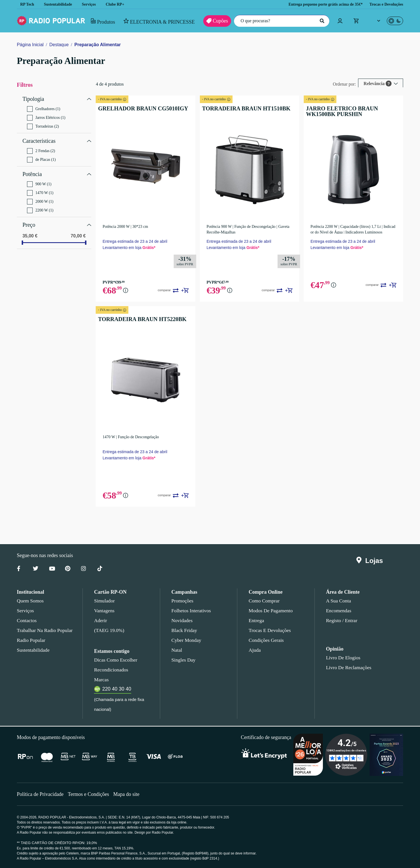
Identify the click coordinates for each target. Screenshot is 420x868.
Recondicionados (110, 670)
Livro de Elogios (341, 658)
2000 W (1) (41, 197)
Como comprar (264, 601)
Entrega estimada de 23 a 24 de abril (135, 241)
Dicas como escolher (114, 660)
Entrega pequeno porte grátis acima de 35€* (318, 4)
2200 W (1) (41, 206)
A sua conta (339, 601)
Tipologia (33, 98)
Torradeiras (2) (44, 125)
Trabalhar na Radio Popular (44, 630)
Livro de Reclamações (347, 667)
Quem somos (30, 601)
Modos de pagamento (270, 611)
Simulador (104, 601)
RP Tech (27, 4)
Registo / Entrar (342, 620)
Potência (33, 171)
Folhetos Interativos (191, 611)
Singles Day (182, 660)
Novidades (182, 620)
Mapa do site (130, 794)
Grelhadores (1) (44, 108)
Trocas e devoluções (269, 630)
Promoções (182, 601)
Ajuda (254, 650)
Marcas (101, 680)
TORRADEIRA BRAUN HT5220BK (137, 319)
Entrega (256, 620)
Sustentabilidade (60, 4)
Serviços (93, 4)
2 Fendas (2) (42, 148)
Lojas (371, 561)
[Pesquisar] (321, 21)
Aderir (100, 620)
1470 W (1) (40, 189)
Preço (29, 220)
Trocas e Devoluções (385, 4)
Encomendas (338, 611)
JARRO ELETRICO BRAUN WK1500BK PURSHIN (350, 111)
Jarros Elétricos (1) (47, 116)
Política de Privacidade (41, 794)
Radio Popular (30, 640)
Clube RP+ (119, 4)
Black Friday (183, 630)
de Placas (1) (42, 157)
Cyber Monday (186, 640)
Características (40, 139)
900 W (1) (39, 180)
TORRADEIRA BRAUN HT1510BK (240, 108)
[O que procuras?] (280, 21)
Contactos (27, 620)
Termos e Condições (91, 794)
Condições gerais (266, 640)
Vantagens (105, 611)
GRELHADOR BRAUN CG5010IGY (138, 108)
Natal (177, 650)
